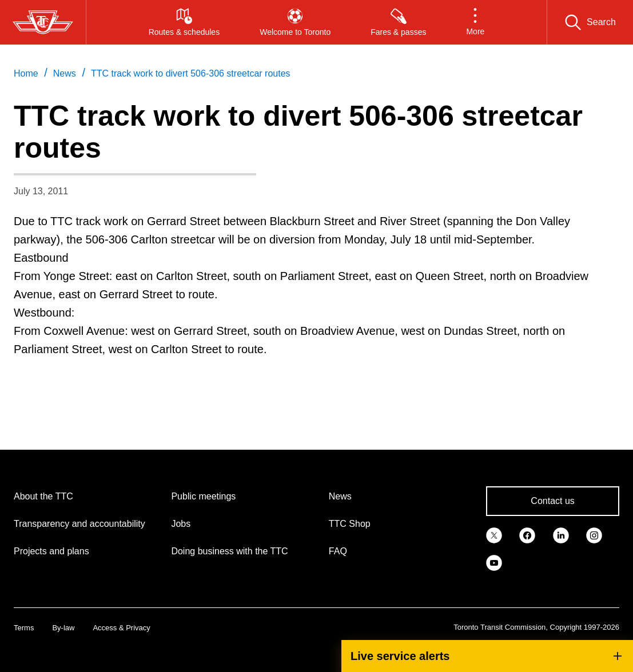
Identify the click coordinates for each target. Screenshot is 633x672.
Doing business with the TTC (229, 551)
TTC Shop (350, 524)
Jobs (181, 524)
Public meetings (203, 496)
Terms (24, 628)
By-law (63, 628)
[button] (475, 22)
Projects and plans (51, 551)
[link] (494, 534)
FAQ (338, 551)
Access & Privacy (121, 628)
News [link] (65, 73)
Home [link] (26, 73)
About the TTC (43, 496)
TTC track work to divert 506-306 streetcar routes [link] (191, 73)
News (340, 496)
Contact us (552, 501)
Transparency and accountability (79, 524)
